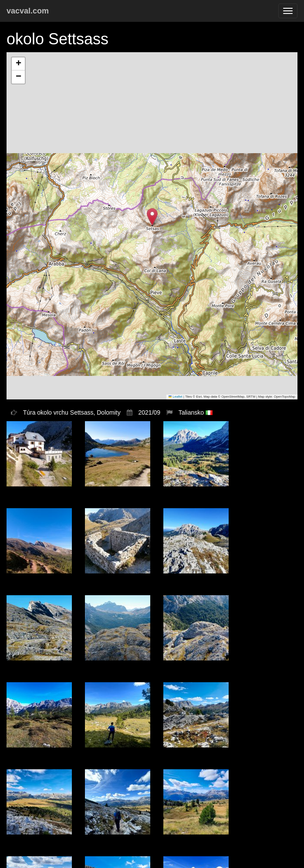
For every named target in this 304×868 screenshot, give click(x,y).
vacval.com (28, 11)
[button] (152, 217)
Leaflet (176, 397)
